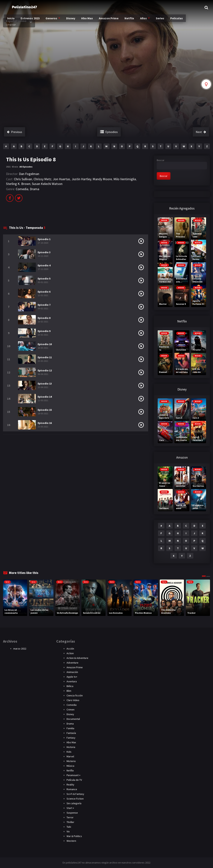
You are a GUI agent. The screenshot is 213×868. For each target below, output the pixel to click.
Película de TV (74, 780)
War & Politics (74, 836)
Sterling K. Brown (18, 184)
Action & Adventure (77, 658)
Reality (70, 785)
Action (70, 653)
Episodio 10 (45, 344)
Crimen (70, 710)
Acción (70, 649)
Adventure (72, 663)
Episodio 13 (45, 384)
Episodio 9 (44, 331)
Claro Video (73, 700)
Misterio (71, 761)
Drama (34, 189)
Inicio (13, 21)
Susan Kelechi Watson (47, 184)
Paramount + (73, 775)
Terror (70, 817)
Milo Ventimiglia (125, 179)
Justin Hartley (81, 179)
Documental (73, 719)
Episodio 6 (44, 292)
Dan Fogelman (29, 174)
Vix (68, 831)
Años (142, 21)
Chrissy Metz (42, 179)
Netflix (129, 21)
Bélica (70, 686)
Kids (69, 752)
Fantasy (71, 738)
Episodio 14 (45, 397)
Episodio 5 (44, 279)
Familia (70, 728)
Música (70, 766)
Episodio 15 (45, 410)
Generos (53, 21)
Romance (72, 789)
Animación (72, 672)
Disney (71, 21)
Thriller (70, 822)
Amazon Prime (109, 21)
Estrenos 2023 (32, 21)
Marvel (70, 756)
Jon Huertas (61, 179)
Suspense (72, 813)
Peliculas (174, 21)
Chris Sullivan (23, 179)
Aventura (72, 681)
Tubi (69, 827)
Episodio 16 (45, 423)
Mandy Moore (102, 179)
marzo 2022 (20, 649)
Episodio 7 (44, 305)
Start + (70, 808)
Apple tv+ (72, 677)
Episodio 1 (44, 239)
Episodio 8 (44, 318)
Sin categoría (74, 803)
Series (159, 21)
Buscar (161, 160)
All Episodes (26, 167)
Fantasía (71, 733)
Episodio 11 (45, 357)
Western (71, 841)
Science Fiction (75, 799)
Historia (71, 747)
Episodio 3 (44, 252)
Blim (69, 691)
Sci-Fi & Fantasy (75, 794)
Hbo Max (87, 21)
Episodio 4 (44, 265)
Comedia (22, 189)
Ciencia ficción (75, 695)
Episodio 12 (45, 370)
